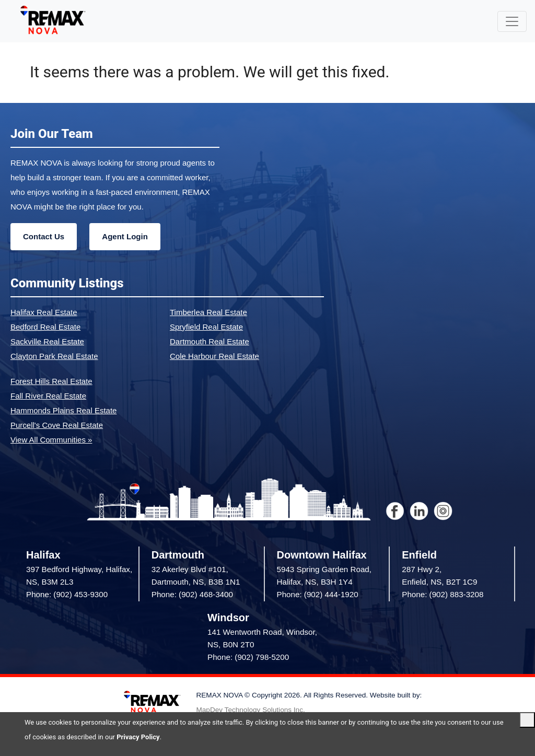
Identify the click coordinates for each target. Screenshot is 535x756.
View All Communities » (51, 440)
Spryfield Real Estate (206, 327)
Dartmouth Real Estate (210, 341)
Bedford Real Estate (45, 327)
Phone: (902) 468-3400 (192, 594)
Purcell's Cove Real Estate (57, 425)
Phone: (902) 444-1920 (318, 594)
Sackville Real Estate (47, 341)
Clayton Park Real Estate (54, 356)
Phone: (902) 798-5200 (248, 657)
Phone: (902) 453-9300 (67, 594)
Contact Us (44, 236)
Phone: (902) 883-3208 (443, 594)
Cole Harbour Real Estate (214, 356)
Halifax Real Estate (44, 312)
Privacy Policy (138, 737)
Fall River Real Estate (48, 396)
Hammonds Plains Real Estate (63, 410)
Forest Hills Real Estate (51, 381)
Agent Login (125, 236)
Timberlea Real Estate (208, 312)
